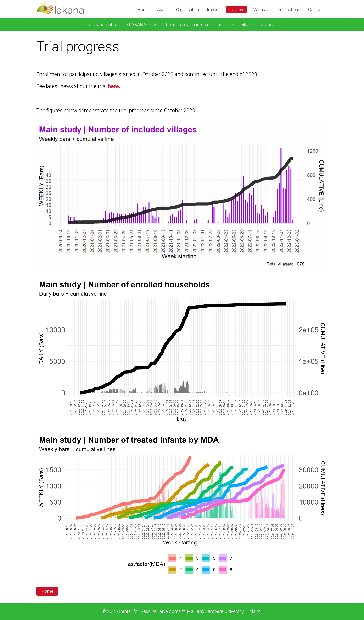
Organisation (188, 10)
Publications (289, 10)
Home (143, 10)
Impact (213, 10)
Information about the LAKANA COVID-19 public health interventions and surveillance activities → (182, 25)
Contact (316, 10)
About (163, 10)
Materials (261, 10)
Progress (236, 10)
